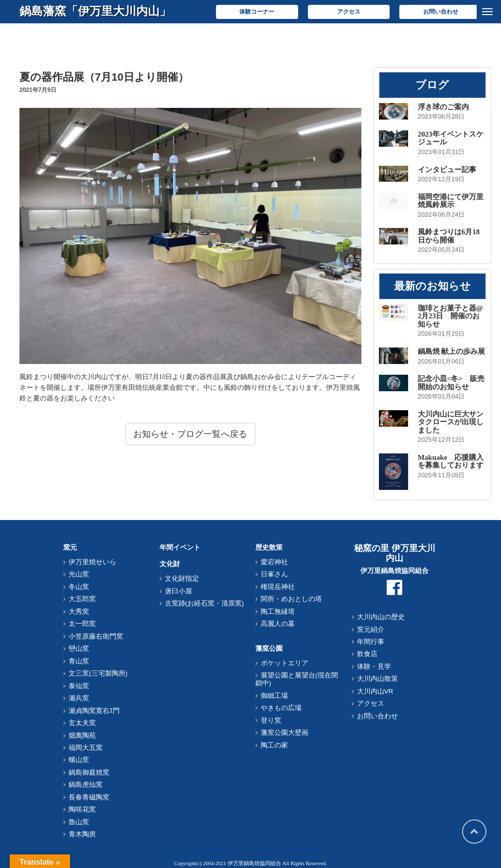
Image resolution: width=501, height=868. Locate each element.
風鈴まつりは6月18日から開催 (449, 236)
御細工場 (274, 696)
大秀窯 (79, 612)
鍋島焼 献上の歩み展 (452, 351)
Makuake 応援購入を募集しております (451, 461)
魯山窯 (79, 822)
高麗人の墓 (278, 624)
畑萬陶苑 (82, 736)
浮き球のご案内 (443, 107)
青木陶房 (82, 834)
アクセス (349, 12)
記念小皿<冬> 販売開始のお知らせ (451, 383)
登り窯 (271, 720)
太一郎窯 (82, 624)
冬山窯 (79, 587)
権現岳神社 (278, 587)
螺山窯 (79, 760)
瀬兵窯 (79, 698)
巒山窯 (79, 649)
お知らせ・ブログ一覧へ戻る (190, 434)
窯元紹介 (371, 630)
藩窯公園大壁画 (285, 733)
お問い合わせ (441, 12)
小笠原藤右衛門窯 (96, 636)
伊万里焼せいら (92, 562)
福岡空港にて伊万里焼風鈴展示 (451, 201)
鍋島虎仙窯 (86, 785)
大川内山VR (375, 691)
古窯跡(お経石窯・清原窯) (205, 603)
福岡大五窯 (86, 748)
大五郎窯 (82, 599)
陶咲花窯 (82, 809)
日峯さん (274, 574)
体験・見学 (374, 667)
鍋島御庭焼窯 (89, 773)
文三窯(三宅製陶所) (98, 673)
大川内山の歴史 (381, 617)
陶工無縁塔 (278, 612)
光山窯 (79, 574)
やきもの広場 (281, 708)
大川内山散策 (377, 679)
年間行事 (371, 642)
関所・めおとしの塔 (291, 599)
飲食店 (367, 654)
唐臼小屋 (179, 591)
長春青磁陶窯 (89, 797)
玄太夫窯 (82, 723)
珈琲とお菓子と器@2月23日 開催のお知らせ (450, 316)
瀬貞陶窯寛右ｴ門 (94, 711)
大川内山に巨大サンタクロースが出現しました (451, 422)
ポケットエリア (285, 663)
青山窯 (79, 661)
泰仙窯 (79, 686)
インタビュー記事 (447, 170)
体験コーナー (257, 12)
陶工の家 (274, 745)
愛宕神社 (274, 562)
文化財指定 (182, 579)
